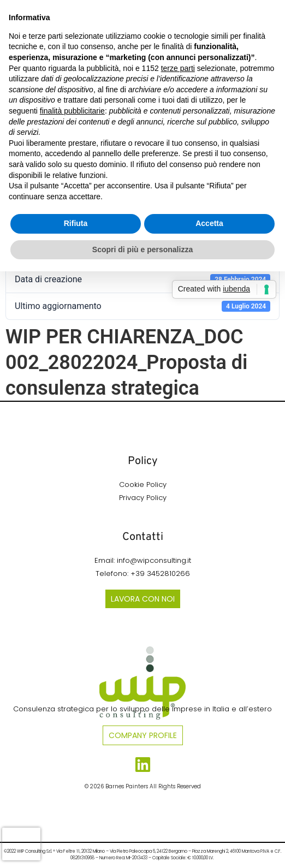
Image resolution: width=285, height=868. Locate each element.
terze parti (178, 68)
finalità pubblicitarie (72, 111)
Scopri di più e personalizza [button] (143, 249)
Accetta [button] (209, 223)
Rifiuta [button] (76, 223)
